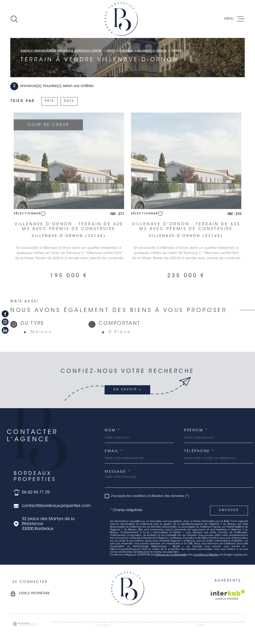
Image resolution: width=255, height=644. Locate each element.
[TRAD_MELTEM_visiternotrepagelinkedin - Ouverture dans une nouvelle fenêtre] (5, 330)
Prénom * (196, 431)
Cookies (200, 625)
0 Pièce (120, 332)
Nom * (113, 431)
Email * (114, 451)
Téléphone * (199, 451)
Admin (203, 622)
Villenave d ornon (152, 51)
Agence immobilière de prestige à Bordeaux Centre (61, 51)
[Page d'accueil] (121, 19)
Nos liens (216, 622)
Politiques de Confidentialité (171, 555)
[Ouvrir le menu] (234, 19)
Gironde (126, 51)
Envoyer (229, 510)
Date (69, 101)
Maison (41, 332)
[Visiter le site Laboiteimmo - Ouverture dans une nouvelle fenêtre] (25, 624)
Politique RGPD (234, 622)
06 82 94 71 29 (36, 493)
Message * (118, 472)
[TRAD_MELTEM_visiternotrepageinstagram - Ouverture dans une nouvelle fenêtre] (5, 322)
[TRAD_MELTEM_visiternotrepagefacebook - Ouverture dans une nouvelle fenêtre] (5, 314)
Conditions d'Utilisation (206, 555)
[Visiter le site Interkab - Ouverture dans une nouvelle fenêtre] (228, 595)
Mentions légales (186, 622)
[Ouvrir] (14, 19)
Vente (110, 51)
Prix (50, 101)
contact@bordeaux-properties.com (56, 506)
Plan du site (165, 622)
